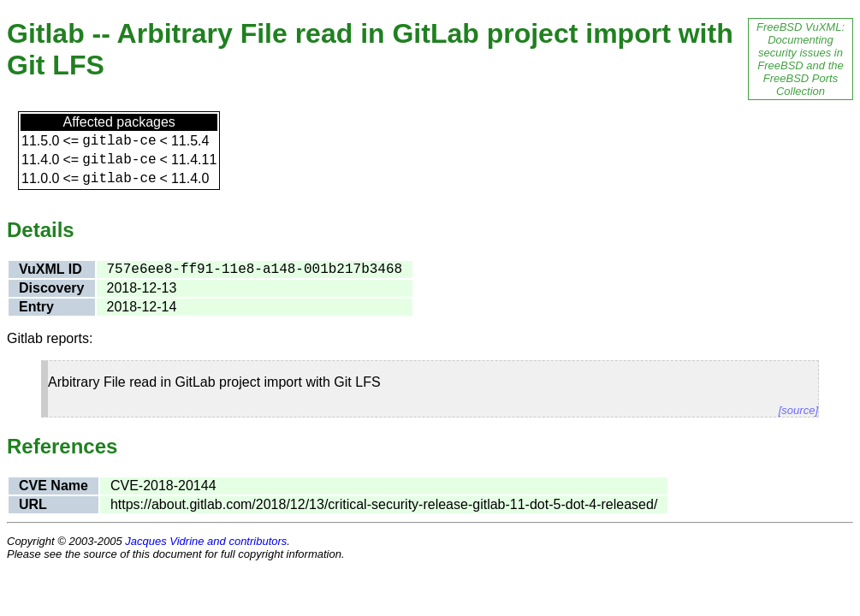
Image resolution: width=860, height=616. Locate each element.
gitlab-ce (119, 141)
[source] (798, 410)
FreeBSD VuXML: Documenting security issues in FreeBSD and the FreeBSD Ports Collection (801, 59)
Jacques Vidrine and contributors (206, 541)
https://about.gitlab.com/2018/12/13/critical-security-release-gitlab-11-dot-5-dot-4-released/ (384, 504)
